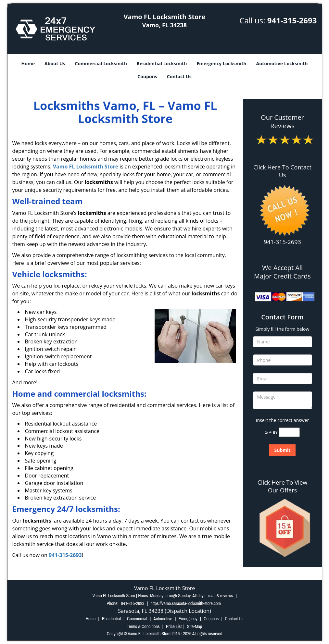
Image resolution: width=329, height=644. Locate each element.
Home (28, 63)
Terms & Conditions (143, 626)
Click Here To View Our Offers (282, 486)
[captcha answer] (289, 432)
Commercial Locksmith (101, 63)
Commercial (137, 619)
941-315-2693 (292, 20)
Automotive (163, 619)
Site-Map (195, 626)
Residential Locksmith (162, 63)
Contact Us (179, 76)
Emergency (188, 619)
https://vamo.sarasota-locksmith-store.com (186, 603)
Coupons (147, 76)
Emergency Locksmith (221, 63)
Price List (174, 626)
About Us (55, 63)
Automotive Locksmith (282, 63)
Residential (111, 619)
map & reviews (221, 596)
